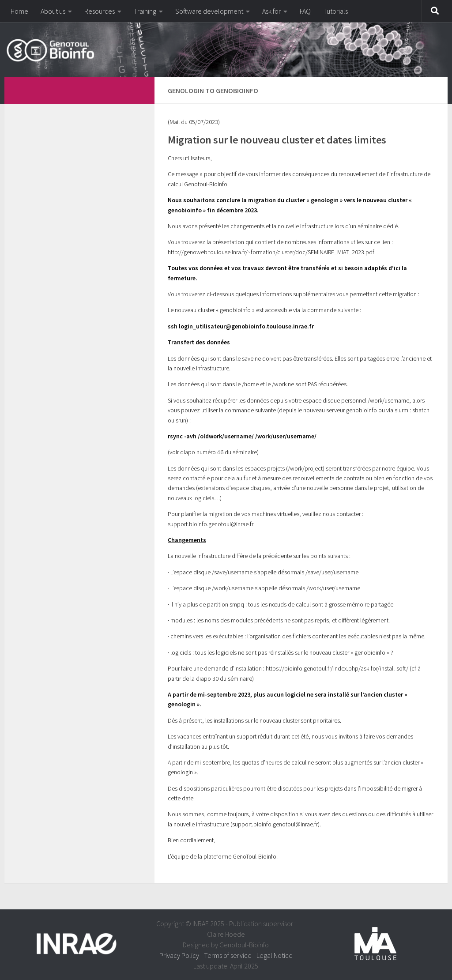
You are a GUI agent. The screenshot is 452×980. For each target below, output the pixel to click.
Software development (209, 11)
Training (145, 11)
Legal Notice (275, 955)
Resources (100, 11)
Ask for (271, 11)
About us (53, 11)
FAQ (305, 11)
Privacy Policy (179, 955)
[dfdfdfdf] (136, 89)
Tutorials (335, 11)
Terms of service (228, 955)
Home (19, 11)
